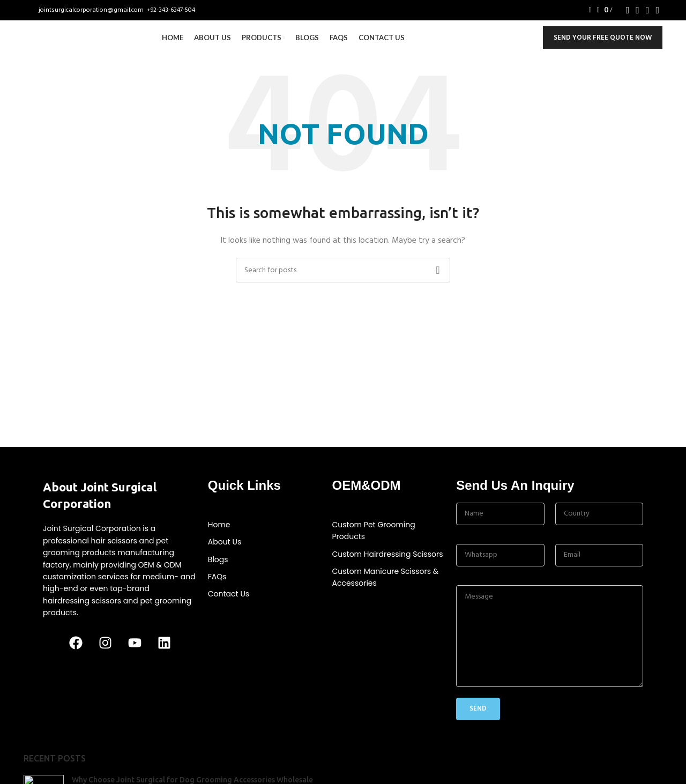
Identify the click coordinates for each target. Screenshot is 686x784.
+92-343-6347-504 (171, 11)
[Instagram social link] (637, 11)
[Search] (586, 11)
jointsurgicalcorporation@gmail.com (92, 11)
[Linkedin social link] (657, 11)
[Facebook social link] (628, 11)
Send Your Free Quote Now (603, 48)
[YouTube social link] (648, 11)
